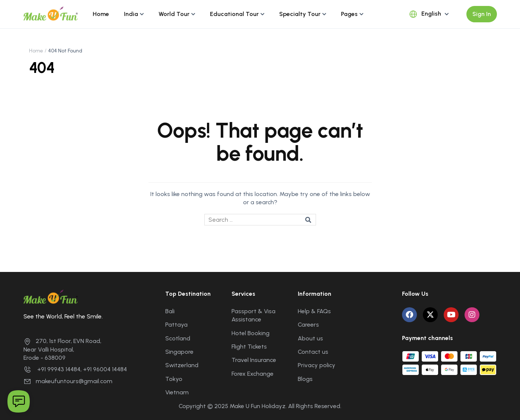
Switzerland (182, 365)
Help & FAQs (314, 311)
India (131, 14)
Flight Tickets (249, 347)
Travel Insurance (254, 360)
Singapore (179, 352)
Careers (308, 325)
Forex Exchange (253, 374)
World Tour (174, 14)
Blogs (305, 379)
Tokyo (174, 379)
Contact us (313, 352)
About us (310, 338)
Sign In (482, 14)
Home (101, 14)
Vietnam (177, 392)
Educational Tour (234, 14)
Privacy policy (317, 365)
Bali (170, 311)
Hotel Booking (251, 333)
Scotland (178, 338)
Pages (349, 14)
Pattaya (176, 325)
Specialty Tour (300, 14)
